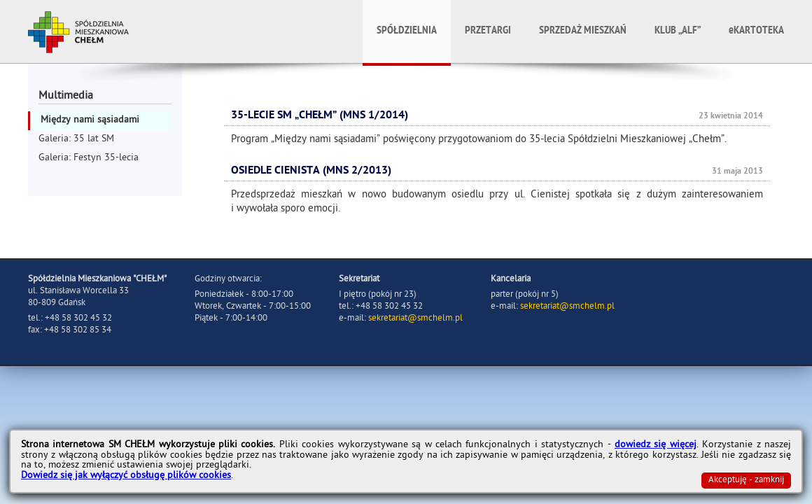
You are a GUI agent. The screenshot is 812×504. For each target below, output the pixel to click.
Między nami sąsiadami (90, 121)
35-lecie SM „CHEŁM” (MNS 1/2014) (320, 116)
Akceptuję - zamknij (746, 481)
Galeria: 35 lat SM (76, 140)
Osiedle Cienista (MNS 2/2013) (311, 171)
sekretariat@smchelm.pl (415, 319)
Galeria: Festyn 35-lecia (89, 159)
